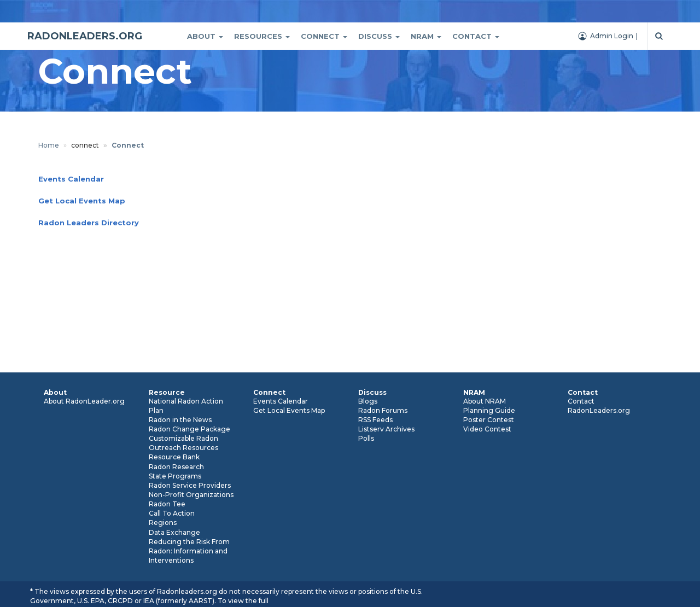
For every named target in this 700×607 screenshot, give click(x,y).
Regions (163, 523)
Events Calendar (281, 401)
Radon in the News (180, 420)
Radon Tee (167, 504)
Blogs (368, 401)
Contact (476, 36)
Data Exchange (174, 532)
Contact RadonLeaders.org (599, 406)
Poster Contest (489, 420)
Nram (426, 36)
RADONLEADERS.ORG (85, 36)
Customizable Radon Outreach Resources (183, 443)
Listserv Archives (386, 429)
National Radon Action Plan (186, 406)
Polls (366, 438)
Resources (262, 36)
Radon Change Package (189, 429)
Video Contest (487, 429)
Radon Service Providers (190, 485)
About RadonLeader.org (84, 401)
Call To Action (172, 513)
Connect (324, 36)
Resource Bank (174, 457)
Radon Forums (383, 410)
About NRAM (485, 401)
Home (49, 145)
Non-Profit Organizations (191, 495)
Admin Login (612, 36)
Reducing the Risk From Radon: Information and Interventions (189, 551)
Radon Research (176, 467)
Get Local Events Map (289, 410)
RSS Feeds (375, 420)
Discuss (379, 36)
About (205, 36)
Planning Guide (489, 410)
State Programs (175, 476)
